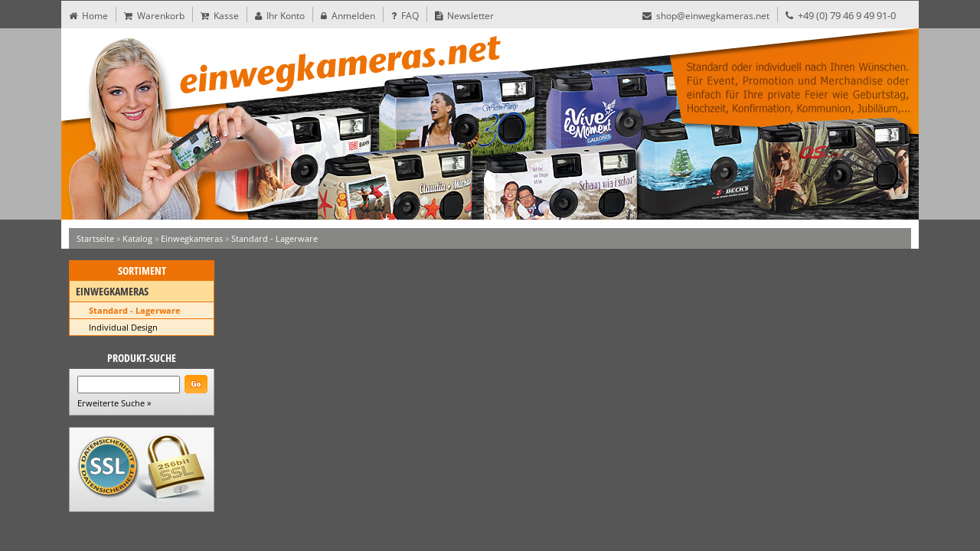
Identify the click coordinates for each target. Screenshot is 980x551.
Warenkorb (154, 16)
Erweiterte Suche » (114, 403)
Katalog (137, 238)
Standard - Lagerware (274, 238)
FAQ (405, 16)
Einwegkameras (192, 238)
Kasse (220, 16)
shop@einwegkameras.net (706, 16)
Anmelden (348, 16)
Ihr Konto (280, 16)
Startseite (95, 238)
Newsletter (464, 16)
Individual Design (123, 327)
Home (88, 16)
